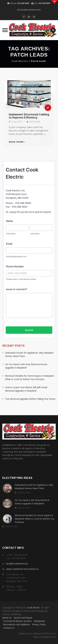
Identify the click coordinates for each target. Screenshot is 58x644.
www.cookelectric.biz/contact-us (22, 569)
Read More (17, 142)
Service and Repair (23, 618)
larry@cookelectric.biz (30, 10)
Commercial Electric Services (17, 621)
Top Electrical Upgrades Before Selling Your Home (30, 399)
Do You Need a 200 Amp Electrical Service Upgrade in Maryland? (26, 366)
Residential (39, 621)
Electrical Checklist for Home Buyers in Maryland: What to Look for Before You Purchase (30, 377)
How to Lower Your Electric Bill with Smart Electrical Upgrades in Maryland (26, 389)
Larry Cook (35, 121)
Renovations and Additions (16, 624)
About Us (7, 618)
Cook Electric (33, 608)
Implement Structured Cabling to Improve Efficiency (29, 116)
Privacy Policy (39, 624)
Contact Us (9, 628)
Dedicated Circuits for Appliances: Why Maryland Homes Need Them (29, 354)
